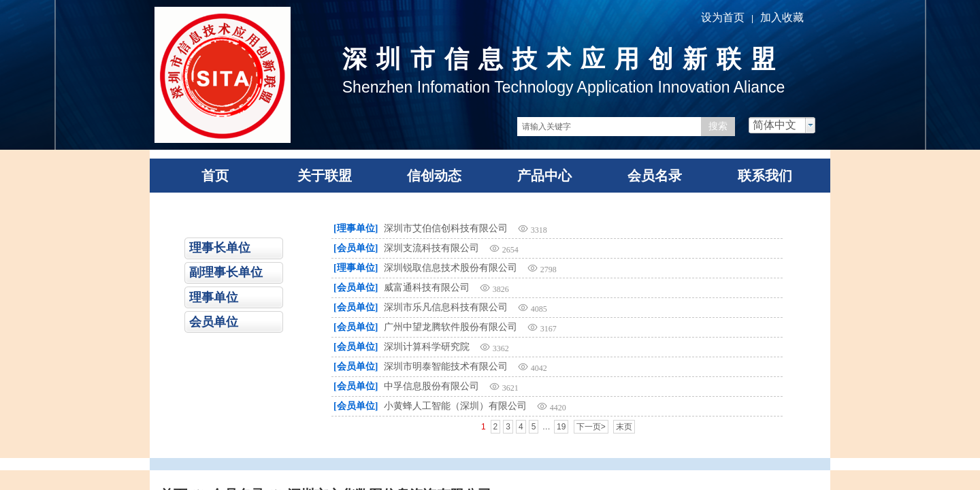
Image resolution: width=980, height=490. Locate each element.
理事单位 (214, 297)
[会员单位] (356, 248)
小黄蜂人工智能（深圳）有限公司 (455, 406)
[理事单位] (356, 228)
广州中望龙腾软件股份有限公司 (451, 327)
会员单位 (214, 322)
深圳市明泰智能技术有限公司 (446, 366)
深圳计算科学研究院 (427, 347)
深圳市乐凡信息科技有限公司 (446, 307)
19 (561, 427)
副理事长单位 (226, 272)
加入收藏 (782, 17)
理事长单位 (220, 248)
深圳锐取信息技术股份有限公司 (451, 268)
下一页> (591, 427)
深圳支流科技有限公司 (431, 248)
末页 (624, 427)
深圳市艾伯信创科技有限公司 (446, 228)
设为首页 (723, 17)
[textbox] (609, 127)
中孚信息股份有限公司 (431, 386)
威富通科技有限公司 (427, 288)
